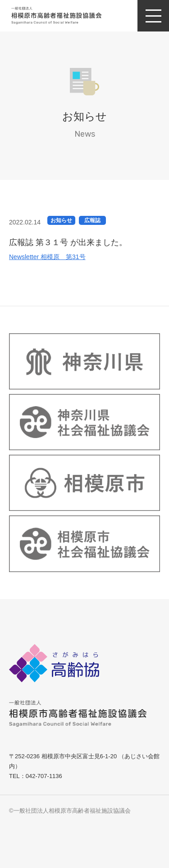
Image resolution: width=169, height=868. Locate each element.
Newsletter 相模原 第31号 (47, 257)
